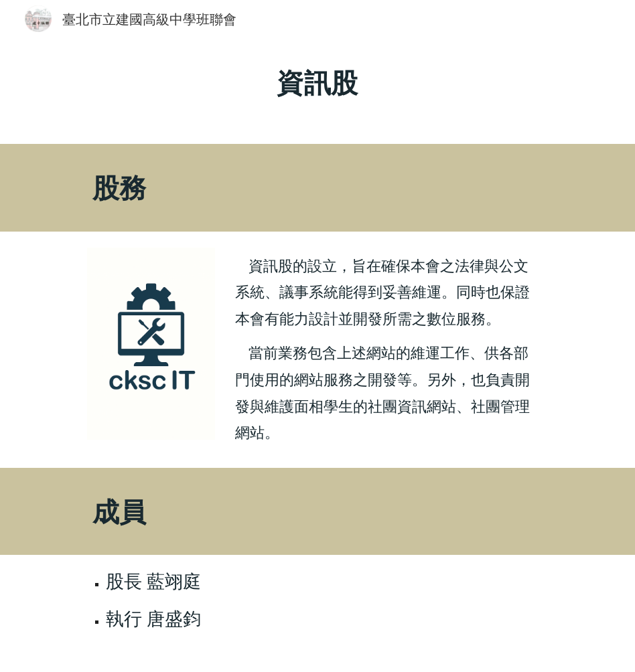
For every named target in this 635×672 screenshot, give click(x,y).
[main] (318, 91)
